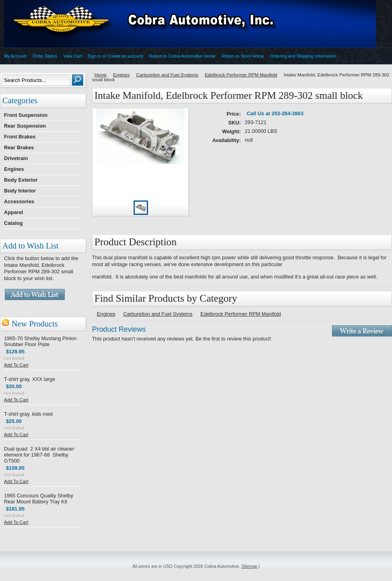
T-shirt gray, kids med (28, 414)
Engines (14, 169)
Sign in (95, 56)
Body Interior (20, 191)
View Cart (73, 56)
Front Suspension (26, 115)
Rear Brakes (19, 147)
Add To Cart (16, 365)
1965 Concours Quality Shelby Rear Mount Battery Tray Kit (39, 499)
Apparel (14, 212)
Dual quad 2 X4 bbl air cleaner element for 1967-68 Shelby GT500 (39, 455)
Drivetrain (16, 158)
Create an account (125, 56)
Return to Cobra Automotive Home (182, 56)
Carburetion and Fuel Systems (167, 75)
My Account (15, 56)
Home (101, 75)
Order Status (45, 56)
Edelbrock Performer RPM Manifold (241, 75)
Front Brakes (20, 137)
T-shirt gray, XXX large (30, 379)
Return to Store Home (243, 56)
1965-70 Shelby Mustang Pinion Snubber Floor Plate (40, 341)
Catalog (13, 223)
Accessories (19, 201)
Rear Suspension (25, 126)
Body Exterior (21, 180)
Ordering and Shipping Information (303, 56)
